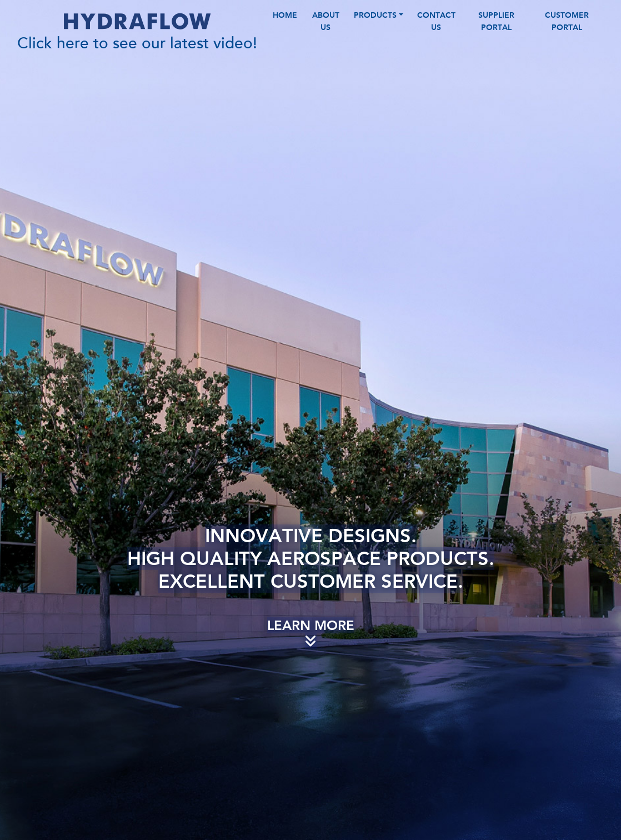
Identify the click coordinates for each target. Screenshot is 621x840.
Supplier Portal (496, 29)
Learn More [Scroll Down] (311, 649)
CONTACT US (436, 29)
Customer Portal (567, 29)
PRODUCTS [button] (375, 23)
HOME (285, 23)
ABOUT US (326, 29)
